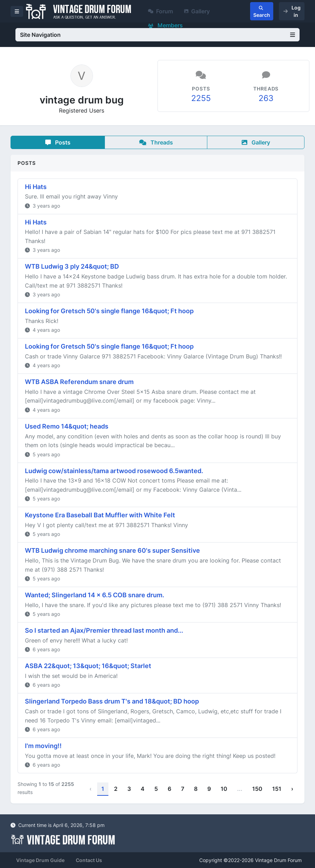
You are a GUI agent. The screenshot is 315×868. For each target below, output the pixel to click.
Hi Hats (36, 187)
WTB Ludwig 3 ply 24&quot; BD (72, 266)
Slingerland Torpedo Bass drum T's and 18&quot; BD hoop (112, 701)
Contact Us (89, 860)
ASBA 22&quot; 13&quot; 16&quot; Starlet (88, 666)
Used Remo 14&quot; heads (67, 426)
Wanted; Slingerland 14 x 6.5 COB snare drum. (95, 595)
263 (266, 98)
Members (165, 25)
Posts (58, 142)
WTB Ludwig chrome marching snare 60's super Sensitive (112, 550)
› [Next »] (292, 789)
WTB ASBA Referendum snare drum (79, 382)
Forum (160, 11)
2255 (201, 98)
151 (277, 789)
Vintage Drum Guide (40, 860)
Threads (156, 142)
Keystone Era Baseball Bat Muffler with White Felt (100, 515)
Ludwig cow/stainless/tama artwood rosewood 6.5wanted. (114, 471)
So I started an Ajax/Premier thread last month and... (104, 630)
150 (257, 789)
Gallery (197, 11)
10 (224, 789)
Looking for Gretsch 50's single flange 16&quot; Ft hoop (109, 311)
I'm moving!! (43, 746)
